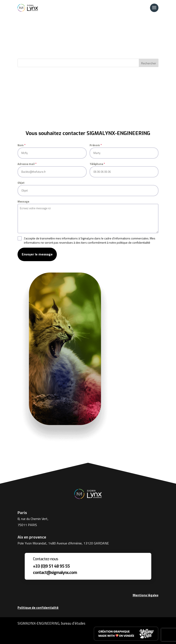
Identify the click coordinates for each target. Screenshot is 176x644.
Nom (22, 145)
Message (23, 201)
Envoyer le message (37, 254)
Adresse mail (27, 164)
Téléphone (97, 164)
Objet (21, 183)
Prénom (96, 145)
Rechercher (149, 63)
